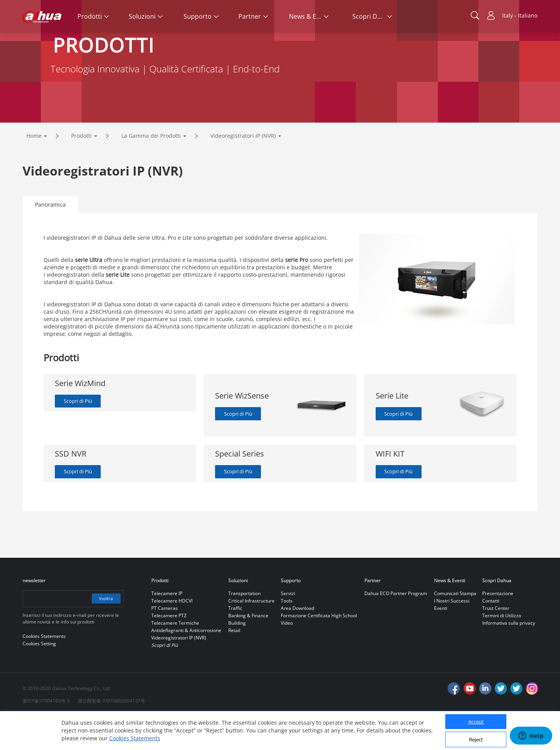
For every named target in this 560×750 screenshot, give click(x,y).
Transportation (244, 627)
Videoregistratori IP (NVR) (243, 168)
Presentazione (498, 627)
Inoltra (105, 632)
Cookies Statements (135, 738)
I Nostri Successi (452, 634)
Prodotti (81, 168)
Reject (476, 739)
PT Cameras (164, 642)
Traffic (235, 642)
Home (34, 168)
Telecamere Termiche (175, 656)
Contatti (491, 634)
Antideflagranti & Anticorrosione (186, 664)
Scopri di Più (80, 434)
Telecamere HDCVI (172, 634)
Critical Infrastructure (251, 634)
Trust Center (496, 642)
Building (237, 656)
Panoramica (50, 237)
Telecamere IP (167, 627)
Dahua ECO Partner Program (396, 627)
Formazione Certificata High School (319, 649)
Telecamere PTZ (169, 649)
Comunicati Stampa (455, 627)
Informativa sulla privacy (509, 656)
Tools (287, 634)
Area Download (297, 642)
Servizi (288, 627)
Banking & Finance (248, 649)
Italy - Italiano (520, 15)
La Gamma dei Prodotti (151, 168)
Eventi (441, 642)
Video (287, 656)
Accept (476, 722)
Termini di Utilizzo (502, 649)
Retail (234, 664)
